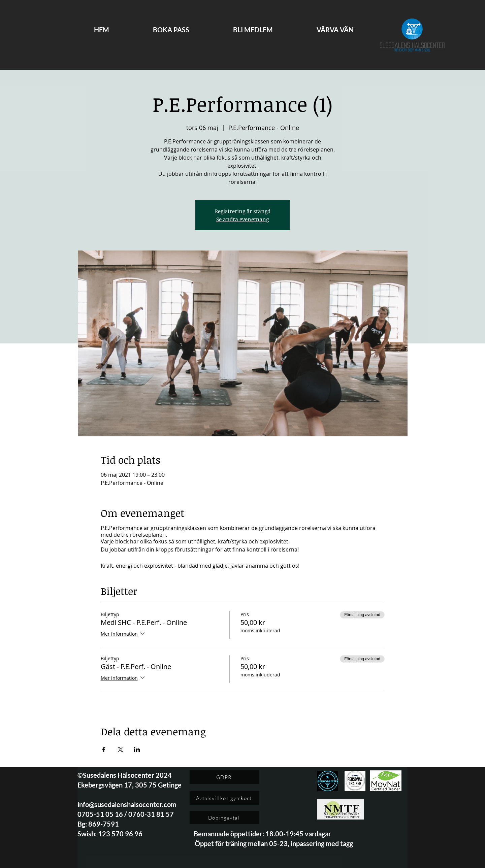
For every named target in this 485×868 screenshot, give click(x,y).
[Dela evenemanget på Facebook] (104, 749)
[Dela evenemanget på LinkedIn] (137, 749)
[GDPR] (224, 777)
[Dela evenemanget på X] (120, 749)
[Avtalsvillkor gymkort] (224, 798)
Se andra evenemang (243, 219)
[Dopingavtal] (224, 817)
